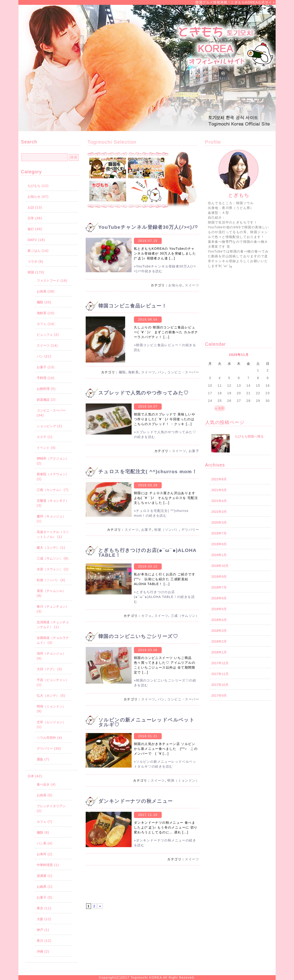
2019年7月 (219, 533)
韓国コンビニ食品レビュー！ (133, 306)
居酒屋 (42, 876)
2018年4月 (219, 620)
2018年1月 (219, 652)
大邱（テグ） (46, 669)
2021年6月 (219, 479)
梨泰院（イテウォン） (53, 474)
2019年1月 (219, 555)
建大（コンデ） (48, 548)
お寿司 (42, 854)
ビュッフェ (45, 335)
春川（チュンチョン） (53, 606)
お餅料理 (43, 389)
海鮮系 (42, 313)
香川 (40, 941)
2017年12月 (220, 663)
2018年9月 (219, 577)
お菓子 (42, 367)
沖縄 (40, 951)
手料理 (42, 378)
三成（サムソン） (50, 558)
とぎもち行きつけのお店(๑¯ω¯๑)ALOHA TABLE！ (147, 553)
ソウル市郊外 (46, 738)
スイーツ (43, 345)
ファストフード (48, 281)
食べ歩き (43, 784)
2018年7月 (219, 587)
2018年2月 (219, 641)
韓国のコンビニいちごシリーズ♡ (138, 636)
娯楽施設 (43, 400)
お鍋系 (42, 887)
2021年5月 (219, 490)
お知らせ (34, 197)
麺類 (40, 302)
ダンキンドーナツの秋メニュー (136, 801)
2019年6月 (219, 544)
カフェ (42, 324)
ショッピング (46, 426)
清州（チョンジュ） (51, 653)
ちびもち (34, 186)
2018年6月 (219, 598)
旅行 (31, 229)
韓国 (31, 272)
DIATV (32, 240)
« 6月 (220, 408)
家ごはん (34, 251)
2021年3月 (219, 512)
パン (40, 356)
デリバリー (45, 748)
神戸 (40, 930)
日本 (31, 776)
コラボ (32, 261)
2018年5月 (219, 609)
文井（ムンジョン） (51, 722)
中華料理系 (45, 865)
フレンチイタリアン (51, 806)
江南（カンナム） (50, 490)
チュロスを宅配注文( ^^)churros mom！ (148, 471)
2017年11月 (220, 674)
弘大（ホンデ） (48, 696)
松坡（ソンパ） (48, 580)
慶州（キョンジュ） (51, 516)
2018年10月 (220, 566)
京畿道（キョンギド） (53, 501)
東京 (40, 908)
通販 (40, 759)
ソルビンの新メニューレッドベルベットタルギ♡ (146, 722)
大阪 (40, 919)
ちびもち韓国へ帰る (249, 436)
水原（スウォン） (50, 569)
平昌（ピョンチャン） (53, 680)
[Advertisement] (142, 886)
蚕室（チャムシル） (51, 591)
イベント (43, 448)
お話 (31, 207)
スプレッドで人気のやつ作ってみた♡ (144, 393)
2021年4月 (219, 501)
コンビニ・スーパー (51, 410)
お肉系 (42, 291)
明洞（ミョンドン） (51, 706)
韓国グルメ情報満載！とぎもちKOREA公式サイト (236, 2)
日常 (31, 218)
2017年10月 (220, 685)
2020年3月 (219, 522)
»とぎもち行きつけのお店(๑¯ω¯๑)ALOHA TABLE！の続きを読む (164, 597)
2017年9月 (219, 696)
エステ (42, 437)
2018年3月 (219, 631)
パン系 (42, 843)
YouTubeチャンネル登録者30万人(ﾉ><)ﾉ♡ (148, 227)
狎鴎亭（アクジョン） (53, 458)
